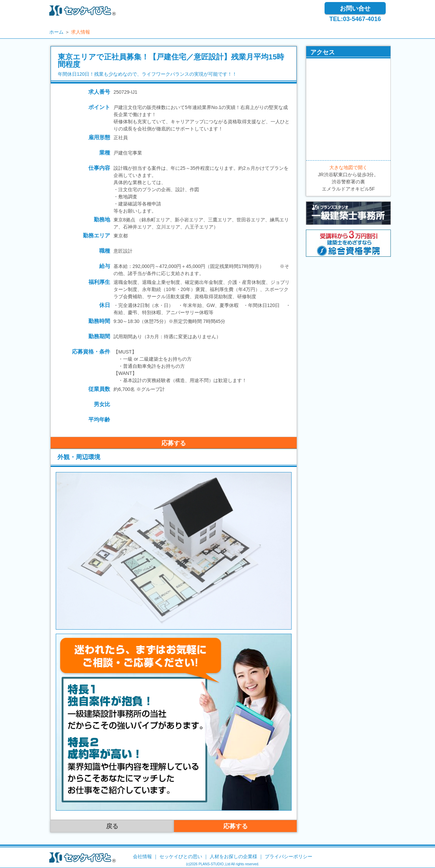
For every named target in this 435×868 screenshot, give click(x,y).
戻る (112, 826)
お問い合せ (355, 8)
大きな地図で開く (348, 167)
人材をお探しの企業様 (233, 856)
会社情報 (142, 856)
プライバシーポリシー (289, 856)
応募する (174, 443)
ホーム (56, 32)
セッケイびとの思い (181, 856)
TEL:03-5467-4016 (355, 19)
